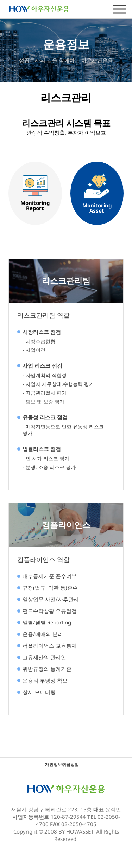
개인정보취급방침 (62, 765)
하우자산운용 (39, 9)
